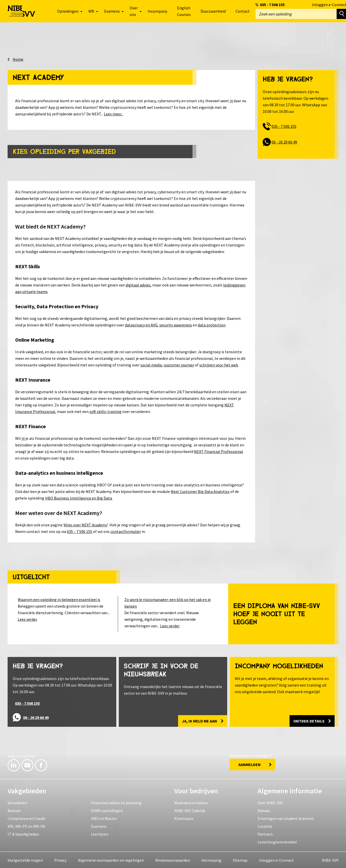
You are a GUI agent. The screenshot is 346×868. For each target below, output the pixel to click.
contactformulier (126, 530)
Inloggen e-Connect (276, 858)
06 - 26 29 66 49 (284, 140)
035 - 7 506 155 (272, 5)
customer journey (179, 363)
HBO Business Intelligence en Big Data (79, 496)
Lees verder (27, 617)
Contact (243, 11)
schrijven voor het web (219, 363)
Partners (265, 832)
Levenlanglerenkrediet (277, 840)
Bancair (14, 809)
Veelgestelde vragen (25, 858)
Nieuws (264, 809)
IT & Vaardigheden (23, 832)
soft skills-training (105, 410)
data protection (212, 323)
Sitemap (240, 858)
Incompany (157, 11)
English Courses (184, 11)
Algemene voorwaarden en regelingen (111, 858)
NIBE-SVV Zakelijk (190, 809)
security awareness (176, 323)
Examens (99, 824)
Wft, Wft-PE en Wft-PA (26, 824)
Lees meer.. (113, 112)
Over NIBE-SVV (270, 801)
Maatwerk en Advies (191, 801)
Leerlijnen (100, 832)
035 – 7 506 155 (80, 530)
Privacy (60, 858)
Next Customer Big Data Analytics (200, 490)
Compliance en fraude (26, 817)
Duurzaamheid (213, 11)
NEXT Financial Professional (219, 450)
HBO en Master (104, 817)
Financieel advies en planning (116, 801)
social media (151, 363)
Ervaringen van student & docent (286, 817)
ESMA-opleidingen (107, 809)
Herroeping (211, 858)
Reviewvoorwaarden (173, 858)
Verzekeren (17, 801)
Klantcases (184, 817)
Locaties (265, 824)
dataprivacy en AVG (141, 323)
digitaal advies (138, 283)
